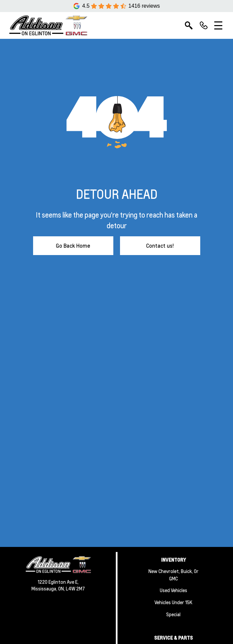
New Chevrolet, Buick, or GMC (173, 575)
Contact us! (160, 246)
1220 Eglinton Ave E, (58, 582)
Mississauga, (45, 588)
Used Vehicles (173, 590)
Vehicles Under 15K (173, 602)
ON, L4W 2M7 (72, 588)
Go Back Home (73, 246)
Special (173, 614)
